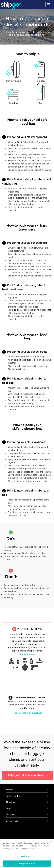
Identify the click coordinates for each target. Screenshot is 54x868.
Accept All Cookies (27, 863)
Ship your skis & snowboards (28, 775)
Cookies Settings (27, 856)
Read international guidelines (27, 713)
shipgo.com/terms (27, 654)
